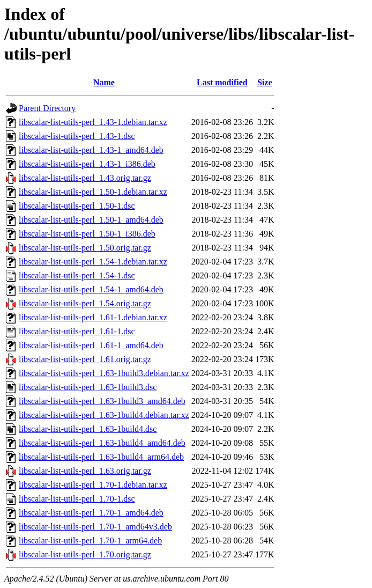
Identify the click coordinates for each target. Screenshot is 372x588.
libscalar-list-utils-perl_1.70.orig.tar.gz (85, 554)
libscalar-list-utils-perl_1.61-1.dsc (77, 331)
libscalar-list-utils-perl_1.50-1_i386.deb (87, 234)
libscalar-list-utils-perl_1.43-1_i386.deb (87, 164)
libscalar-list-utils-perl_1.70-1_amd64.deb (91, 513)
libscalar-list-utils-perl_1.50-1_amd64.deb (91, 220)
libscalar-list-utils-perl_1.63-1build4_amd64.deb (102, 443)
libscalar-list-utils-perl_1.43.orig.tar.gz (85, 178)
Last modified (222, 82)
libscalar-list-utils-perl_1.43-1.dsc (77, 136)
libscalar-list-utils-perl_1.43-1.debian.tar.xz (93, 122)
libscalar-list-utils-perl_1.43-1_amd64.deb (91, 150)
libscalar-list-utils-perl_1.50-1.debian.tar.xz (93, 192)
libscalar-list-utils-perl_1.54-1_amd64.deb (91, 289)
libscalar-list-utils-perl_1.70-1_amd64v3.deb (95, 527)
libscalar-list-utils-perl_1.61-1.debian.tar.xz (93, 317)
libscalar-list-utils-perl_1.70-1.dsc (77, 499)
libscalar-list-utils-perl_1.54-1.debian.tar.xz (93, 262)
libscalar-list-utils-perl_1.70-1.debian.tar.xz (93, 485)
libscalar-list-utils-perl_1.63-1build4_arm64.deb (101, 457)
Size (265, 82)
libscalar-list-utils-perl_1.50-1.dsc (77, 206)
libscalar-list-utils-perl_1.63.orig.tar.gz (85, 471)
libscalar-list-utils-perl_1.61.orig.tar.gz (85, 359)
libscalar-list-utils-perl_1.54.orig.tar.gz (85, 303)
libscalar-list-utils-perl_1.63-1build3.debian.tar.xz (104, 373)
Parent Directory (47, 108)
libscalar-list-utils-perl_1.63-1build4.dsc (88, 429)
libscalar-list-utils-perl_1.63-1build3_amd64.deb (102, 401)
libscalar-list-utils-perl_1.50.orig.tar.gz (85, 248)
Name (104, 82)
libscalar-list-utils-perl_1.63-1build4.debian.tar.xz (104, 415)
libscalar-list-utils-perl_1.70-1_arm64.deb (90, 541)
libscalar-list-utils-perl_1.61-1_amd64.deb (91, 345)
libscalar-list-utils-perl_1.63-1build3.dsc (88, 387)
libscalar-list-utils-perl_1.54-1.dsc (77, 275)
